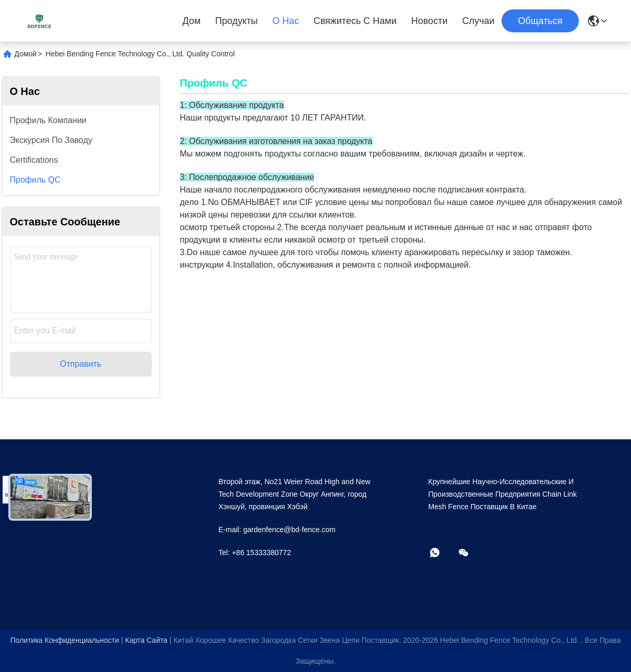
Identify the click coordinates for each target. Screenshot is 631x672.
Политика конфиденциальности (65, 640)
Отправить (81, 364)
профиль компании (48, 120)
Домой (26, 54)
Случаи (478, 21)
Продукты (236, 21)
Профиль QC (35, 180)
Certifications (34, 160)
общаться (540, 21)
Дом (192, 21)
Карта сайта (146, 640)
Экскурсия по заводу (51, 140)
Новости (430, 21)
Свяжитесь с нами (355, 21)
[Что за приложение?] (442, 553)
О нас (286, 21)
